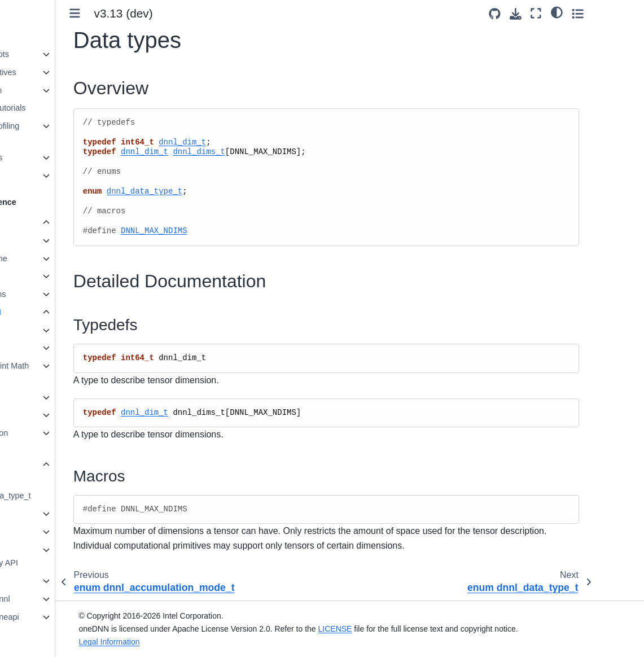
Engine (45, 330)
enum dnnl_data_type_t (73, 489)
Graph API (42, 532)
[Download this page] (562, 14)
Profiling (38, 276)
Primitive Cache (52, 259)
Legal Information (168, 642)
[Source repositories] (542, 14)
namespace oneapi (58, 617)
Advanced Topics (45, 157)
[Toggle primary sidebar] (148, 13)
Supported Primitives (52, 72)
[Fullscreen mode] (583, 13)
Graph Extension (45, 90)
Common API (49, 312)
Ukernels (31, 176)
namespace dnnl (54, 599)
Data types (53, 465)
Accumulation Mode (57, 440)
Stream (46, 348)
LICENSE (393, 629)
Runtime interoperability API (58, 557)
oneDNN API (38, 222)
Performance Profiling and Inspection (54, 133)
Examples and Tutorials (57, 108)
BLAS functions (51, 294)
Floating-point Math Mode (67, 373)
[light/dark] (604, 12)
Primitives (41, 240)
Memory (47, 514)
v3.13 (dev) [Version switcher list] (197, 13)
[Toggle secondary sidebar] (625, 13)
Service (46, 397)
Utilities (46, 415)
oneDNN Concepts (49, 54)
